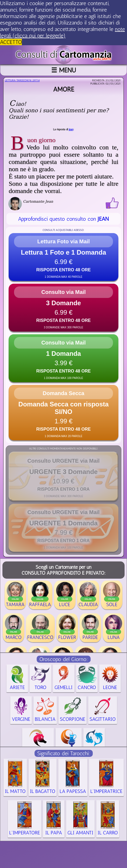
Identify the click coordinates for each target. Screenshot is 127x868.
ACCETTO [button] (11, 42)
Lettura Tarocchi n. (22, 80)
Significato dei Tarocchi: (64, 753)
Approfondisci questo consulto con (63, 219)
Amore (64, 89)
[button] (63, 257)
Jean (71, 129)
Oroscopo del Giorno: (64, 659)
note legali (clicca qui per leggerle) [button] (62, 32)
